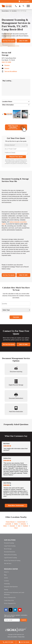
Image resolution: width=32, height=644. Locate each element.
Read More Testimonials (16, 506)
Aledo (5, 526)
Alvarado (12, 526)
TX (10, 11)
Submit (24, 620)
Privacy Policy (21, 637)
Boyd (16, 528)
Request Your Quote (16, 157)
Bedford (26, 526)
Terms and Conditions (12, 637)
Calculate (16, 317)
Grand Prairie (21, 522)
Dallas (16, 524)
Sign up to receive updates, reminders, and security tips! (16, 616)
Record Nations (5, 11)
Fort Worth (14, 11)
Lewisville (8, 524)
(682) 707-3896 (6, 62)
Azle (19, 526)
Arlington (23, 524)
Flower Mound (10, 522)
